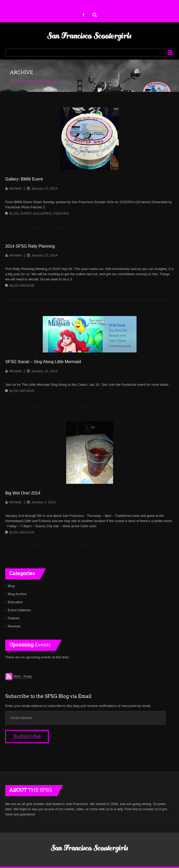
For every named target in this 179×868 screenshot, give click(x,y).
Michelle (15, 188)
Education (15, 602)
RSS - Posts (23, 676)
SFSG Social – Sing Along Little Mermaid (43, 362)
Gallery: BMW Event (24, 179)
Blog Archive (22, 285)
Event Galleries (36, 213)
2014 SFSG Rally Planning (30, 246)
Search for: (95, 14)
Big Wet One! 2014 (23, 493)
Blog (14, 213)
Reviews (14, 626)
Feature (61, 213)
